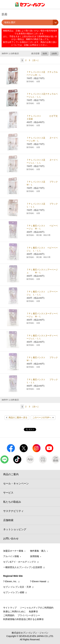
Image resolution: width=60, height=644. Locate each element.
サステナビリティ (13, 511)
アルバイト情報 (11, 556)
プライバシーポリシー (29, 615)
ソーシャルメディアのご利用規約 (37, 608)
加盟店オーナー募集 (13, 551)
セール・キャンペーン (16, 483)
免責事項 (33, 611)
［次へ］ (35, 60)
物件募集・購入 (38, 551)
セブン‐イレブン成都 (14, 592)
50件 (45, 54)
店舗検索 (8, 520)
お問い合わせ (11, 539)
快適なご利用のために (14, 611)
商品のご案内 (11, 474)
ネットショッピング (15, 529)
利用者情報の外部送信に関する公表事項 (23, 619)
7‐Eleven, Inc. (10, 581)
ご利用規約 (9, 615)
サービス (8, 493)
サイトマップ (10, 608)
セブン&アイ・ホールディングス (20, 562)
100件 (54, 54)
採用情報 (35, 556)
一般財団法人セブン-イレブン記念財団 (23, 567)
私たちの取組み (12, 502)
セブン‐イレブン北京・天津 (17, 587)
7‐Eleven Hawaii (38, 581)
